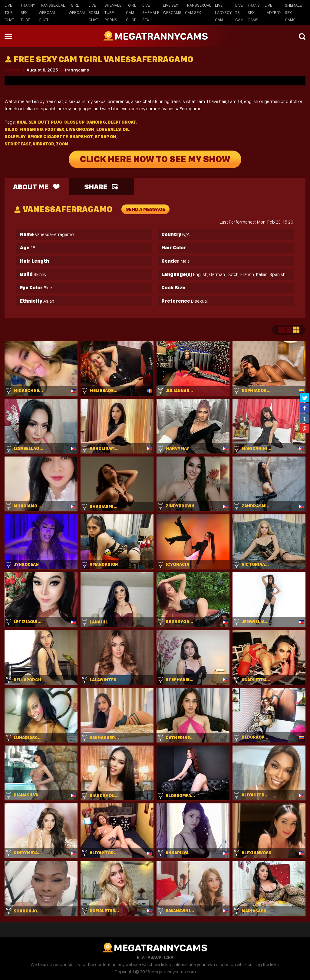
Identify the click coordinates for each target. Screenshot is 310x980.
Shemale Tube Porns (113, 12)
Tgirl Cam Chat (131, 12)
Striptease (18, 144)
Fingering (31, 129)
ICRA (169, 957)
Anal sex (26, 122)
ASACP (154, 957)
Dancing (96, 122)
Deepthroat (122, 122)
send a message (145, 209)
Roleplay (15, 137)
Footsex (54, 129)
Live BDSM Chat (94, 12)
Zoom (62, 144)
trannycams (77, 70)
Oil (126, 129)
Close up (74, 122)
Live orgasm (80, 129)
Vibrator (43, 144)
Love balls (109, 129)
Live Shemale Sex (151, 12)
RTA (141, 957)
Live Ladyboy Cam (223, 12)
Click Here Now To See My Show (155, 159)
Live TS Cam (239, 12)
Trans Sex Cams (254, 12)
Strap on (105, 137)
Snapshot (81, 137)
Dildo (11, 129)
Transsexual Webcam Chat (52, 12)
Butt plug (50, 122)
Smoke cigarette (48, 137)
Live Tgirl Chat (10, 12)
